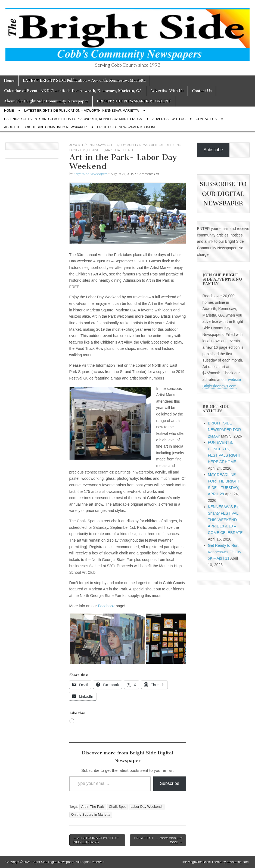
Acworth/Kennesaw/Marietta (94, 145)
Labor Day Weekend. (147, 807)
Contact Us (202, 91)
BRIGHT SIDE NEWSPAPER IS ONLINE (134, 101)
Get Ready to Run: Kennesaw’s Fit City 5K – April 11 (225, 552)
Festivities (96, 150)
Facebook (106, 606)
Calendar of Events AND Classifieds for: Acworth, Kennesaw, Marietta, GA (73, 91)
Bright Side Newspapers (90, 174)
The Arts (128, 150)
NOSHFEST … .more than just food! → (158, 840)
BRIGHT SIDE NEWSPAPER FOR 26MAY (225, 430)
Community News (134, 145)
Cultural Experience (166, 145)
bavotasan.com (238, 862)
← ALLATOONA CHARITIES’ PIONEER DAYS (96, 840)
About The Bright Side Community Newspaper (46, 101)
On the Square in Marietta (91, 815)
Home (9, 81)
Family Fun (78, 150)
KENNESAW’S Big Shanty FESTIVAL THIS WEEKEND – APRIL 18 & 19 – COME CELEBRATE (225, 520)
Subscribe (170, 783)
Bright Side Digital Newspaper (53, 862)
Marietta (113, 150)
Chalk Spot (117, 807)
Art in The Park (93, 807)
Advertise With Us (167, 91)
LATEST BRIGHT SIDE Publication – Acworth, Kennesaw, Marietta (84, 81)
